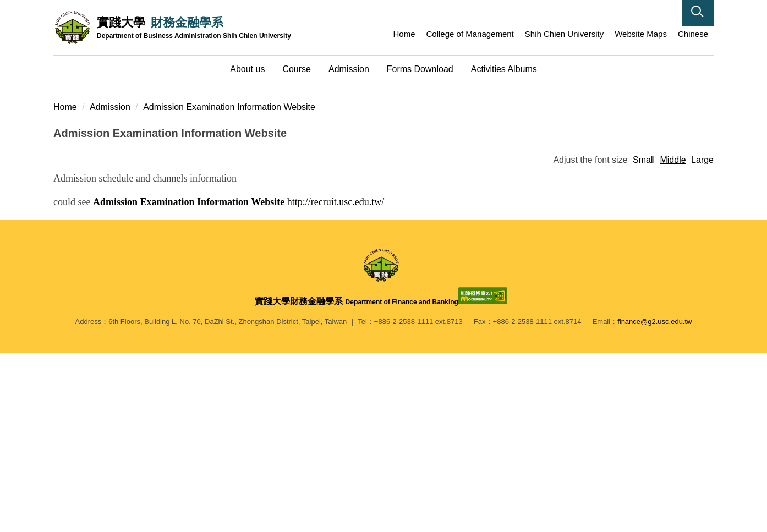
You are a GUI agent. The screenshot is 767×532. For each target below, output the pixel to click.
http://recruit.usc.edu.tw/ (239, 381)
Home (404, 34)
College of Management (470, 34)
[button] (698, 13)
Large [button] (702, 339)
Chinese (693, 34)
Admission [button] (349, 69)
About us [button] (247, 69)
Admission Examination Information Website (229, 286)
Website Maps (641, 34)
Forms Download (420, 69)
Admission (110, 286)
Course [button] (297, 69)
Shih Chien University (564, 34)
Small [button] (644, 339)
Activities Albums (504, 69)
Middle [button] (673, 339)
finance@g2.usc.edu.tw (654, 500)
